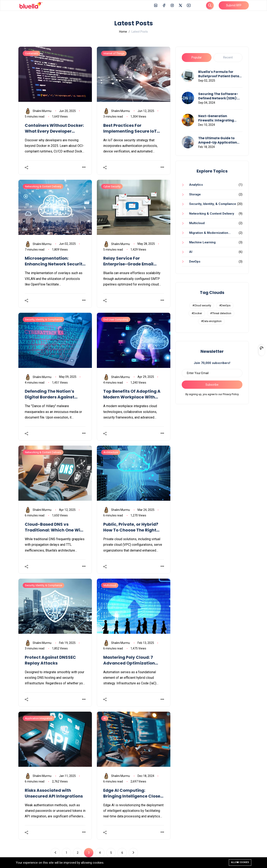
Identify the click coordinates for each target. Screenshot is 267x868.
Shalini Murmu (38, 111)
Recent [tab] (228, 57)
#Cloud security (202, 305)
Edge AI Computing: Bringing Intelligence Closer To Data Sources (133, 793)
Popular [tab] (197, 57)
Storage (195, 194)
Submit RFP (234, 5)
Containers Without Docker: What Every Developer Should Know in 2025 (54, 128)
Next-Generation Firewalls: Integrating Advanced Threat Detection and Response (218, 118)
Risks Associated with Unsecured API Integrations (54, 793)
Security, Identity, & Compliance (213, 204)
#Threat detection (221, 313)
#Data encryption (211, 321)
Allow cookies (240, 862)
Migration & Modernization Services (205, 234)
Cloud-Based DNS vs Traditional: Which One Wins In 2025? (55, 527)
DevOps (195, 262)
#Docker (197, 313)
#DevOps (225, 305)
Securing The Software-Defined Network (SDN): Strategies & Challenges (219, 96)
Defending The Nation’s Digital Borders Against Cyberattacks (50, 394)
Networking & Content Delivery (212, 214)
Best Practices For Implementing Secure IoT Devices (130, 128)
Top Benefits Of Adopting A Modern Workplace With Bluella (132, 394)
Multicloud (197, 223)
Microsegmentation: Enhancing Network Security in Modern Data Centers (55, 261)
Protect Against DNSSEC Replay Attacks (50, 660)
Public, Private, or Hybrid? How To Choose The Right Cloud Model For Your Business (131, 527)
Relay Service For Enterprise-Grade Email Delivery (128, 261)
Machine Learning (202, 242)
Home (123, 32)
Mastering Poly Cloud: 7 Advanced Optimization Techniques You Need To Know (129, 660)
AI (191, 252)
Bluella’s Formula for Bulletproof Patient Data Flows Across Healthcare (219, 74)
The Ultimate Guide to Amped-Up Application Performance (218, 140)
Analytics (196, 185)
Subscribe (212, 385)
